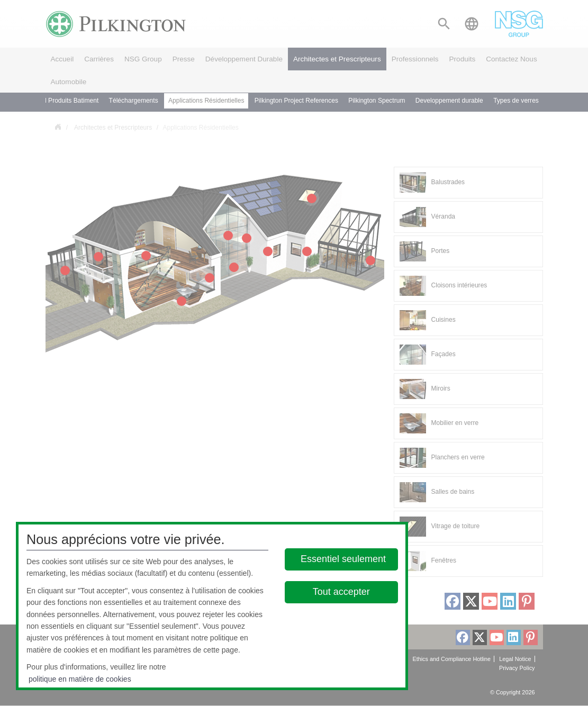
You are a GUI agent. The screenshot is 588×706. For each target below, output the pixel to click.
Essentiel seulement (343, 559)
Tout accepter (341, 592)
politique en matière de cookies (80, 679)
